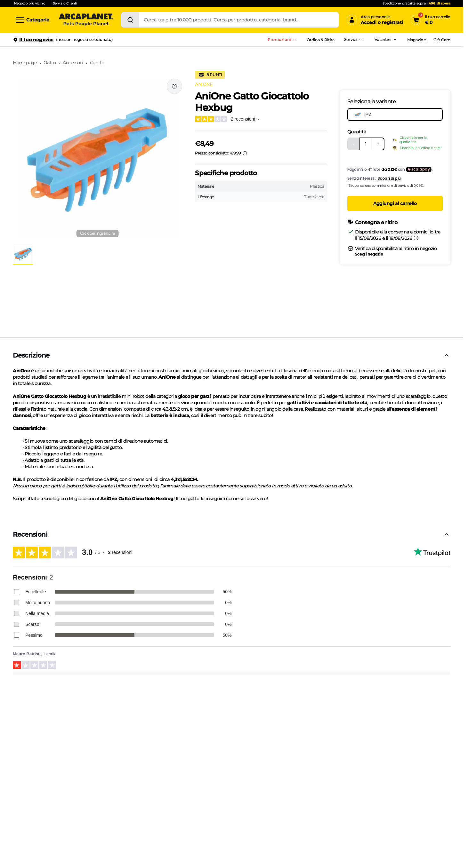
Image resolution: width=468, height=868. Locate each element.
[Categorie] (32, 20)
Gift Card (442, 40)
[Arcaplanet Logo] (86, 20)
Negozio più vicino (30, 3)
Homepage (25, 63)
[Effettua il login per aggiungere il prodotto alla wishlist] (174, 86)
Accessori (73, 63)
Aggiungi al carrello (395, 203)
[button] (97, 159)
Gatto (50, 63)
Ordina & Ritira (321, 40)
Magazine (416, 40)
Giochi (97, 63)
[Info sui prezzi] (245, 153)
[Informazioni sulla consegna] (416, 238)
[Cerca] (130, 20)
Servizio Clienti (65, 3)
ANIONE (204, 84)
